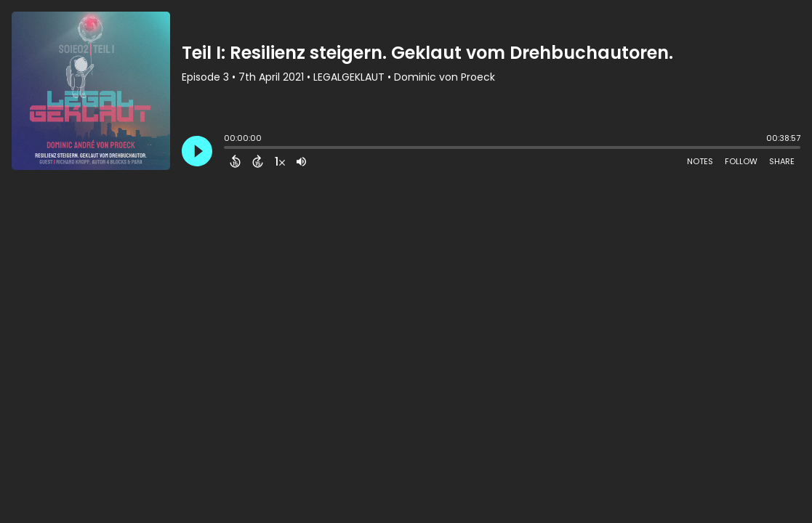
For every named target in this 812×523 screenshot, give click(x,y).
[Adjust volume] (301, 161)
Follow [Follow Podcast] (741, 161)
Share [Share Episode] (782, 161)
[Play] (197, 151)
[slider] (228, 149)
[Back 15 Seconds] (235, 161)
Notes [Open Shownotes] (700, 161)
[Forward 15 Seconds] (258, 161)
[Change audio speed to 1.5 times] (280, 161)
